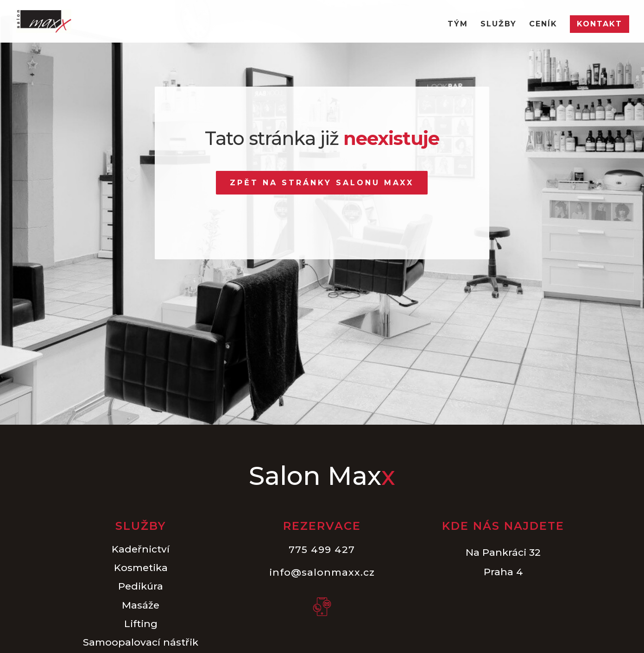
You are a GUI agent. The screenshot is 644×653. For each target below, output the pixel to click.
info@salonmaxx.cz (322, 572)
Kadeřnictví (141, 549)
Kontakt (600, 24)
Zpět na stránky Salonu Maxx (322, 183)
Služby (499, 25)
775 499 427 (322, 549)
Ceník (543, 25)
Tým (458, 25)
